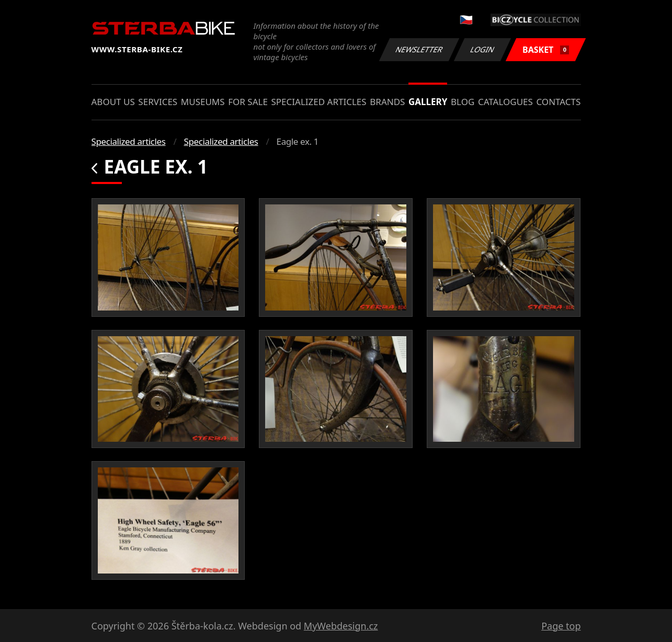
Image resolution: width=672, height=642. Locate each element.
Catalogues (505, 102)
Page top (561, 626)
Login (483, 49)
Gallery (428, 102)
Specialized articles (318, 102)
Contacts (558, 102)
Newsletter (419, 49)
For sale (248, 102)
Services (158, 102)
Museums (203, 102)
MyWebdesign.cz (341, 626)
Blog (463, 102)
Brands (387, 102)
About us (113, 102)
